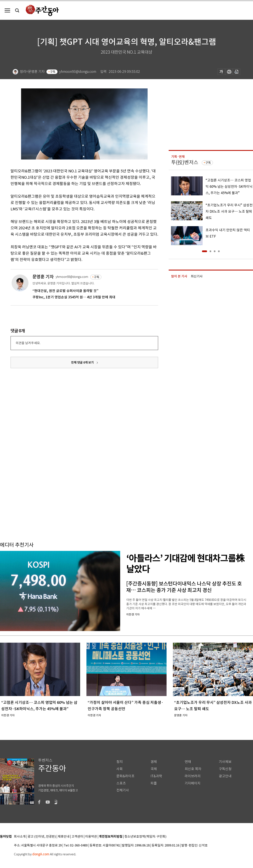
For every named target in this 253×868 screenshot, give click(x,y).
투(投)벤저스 (185, 162)
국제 (154, 769)
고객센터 (77, 837)
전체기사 (123, 790)
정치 (120, 762)
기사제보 (225, 762)
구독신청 (225, 769)
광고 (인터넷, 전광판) (42, 837)
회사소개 (20, 837)
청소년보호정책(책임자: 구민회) (145, 837)
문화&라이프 (125, 776)
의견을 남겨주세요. (28, 343)
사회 (120, 769)
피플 (154, 783)
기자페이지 (193, 783)
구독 (53, 72)
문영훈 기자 (43, 277)
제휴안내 (64, 837)
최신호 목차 (193, 769)
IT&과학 (156, 776)
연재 (188, 762)
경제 (154, 762)
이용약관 (91, 837)
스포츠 (121, 783)
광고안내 (225, 776)
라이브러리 (193, 776)
